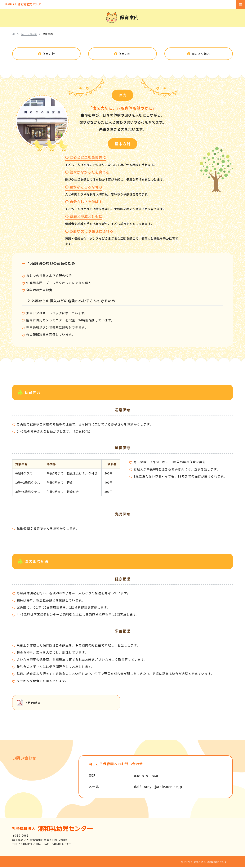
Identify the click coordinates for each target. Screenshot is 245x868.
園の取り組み (201, 54)
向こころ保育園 (30, 34)
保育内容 (125, 54)
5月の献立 (33, 703)
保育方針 (49, 54)
